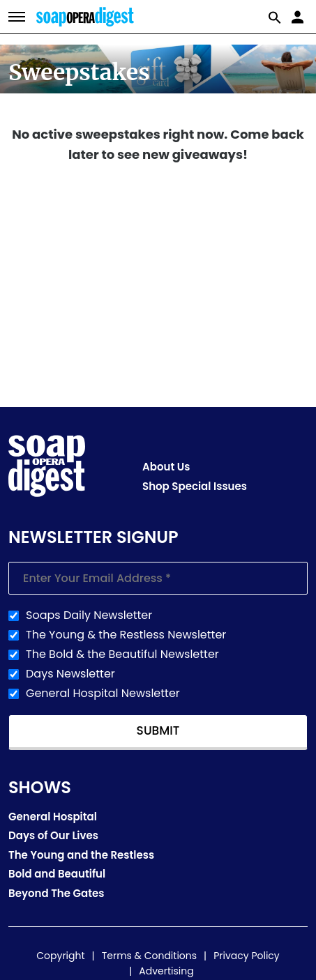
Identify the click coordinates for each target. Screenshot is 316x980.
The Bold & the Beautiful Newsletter (122, 654)
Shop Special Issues (195, 486)
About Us (166, 467)
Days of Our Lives (53, 835)
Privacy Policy (247, 956)
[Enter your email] (158, 578)
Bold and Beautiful (57, 874)
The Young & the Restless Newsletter (126, 635)
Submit (158, 730)
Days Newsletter (70, 674)
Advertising (166, 971)
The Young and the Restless (81, 855)
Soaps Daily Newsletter (89, 615)
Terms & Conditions (149, 956)
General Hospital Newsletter (103, 694)
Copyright (60, 956)
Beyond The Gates (57, 893)
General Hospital (53, 817)
